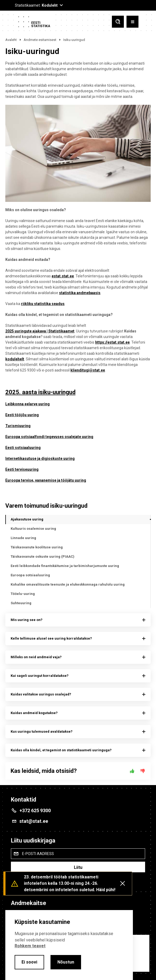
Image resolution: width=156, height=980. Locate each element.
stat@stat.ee (34, 821)
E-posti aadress (38, 854)
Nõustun (66, 962)
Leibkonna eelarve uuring (28, 404)
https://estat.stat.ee (112, 342)
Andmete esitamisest (40, 40)
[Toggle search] (118, 22)
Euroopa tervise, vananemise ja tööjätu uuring (46, 480)
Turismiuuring (18, 426)
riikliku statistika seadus (43, 304)
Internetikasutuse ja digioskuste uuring (40, 458)
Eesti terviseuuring (22, 469)
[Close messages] (123, 883)
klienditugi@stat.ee (88, 370)
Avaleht (11, 40)
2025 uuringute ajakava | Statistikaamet (40, 331)
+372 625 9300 (35, 810)
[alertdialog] (69, 945)
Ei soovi (29, 962)
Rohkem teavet (30, 946)
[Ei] (143, 771)
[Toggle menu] (132, 22)
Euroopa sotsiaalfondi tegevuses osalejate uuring (49, 437)
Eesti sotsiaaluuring (23, 448)
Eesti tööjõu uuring (22, 415)
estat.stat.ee (63, 276)
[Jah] (132, 771)
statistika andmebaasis (80, 293)
